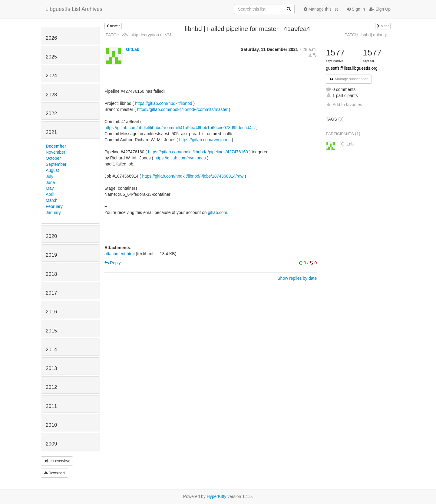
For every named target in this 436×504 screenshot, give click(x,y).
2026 (51, 38)
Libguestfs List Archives (74, 9)
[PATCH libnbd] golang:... (367, 35)
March (52, 200)
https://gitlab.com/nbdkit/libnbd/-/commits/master (182, 109)
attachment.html (120, 254)
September (56, 164)
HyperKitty (217, 496)
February (54, 206)
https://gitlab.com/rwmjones (205, 140)
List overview (57, 461)
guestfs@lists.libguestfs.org (352, 68)
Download (54, 473)
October (53, 158)
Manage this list (321, 9)
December (56, 146)
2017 (51, 293)
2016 (51, 312)
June (50, 182)
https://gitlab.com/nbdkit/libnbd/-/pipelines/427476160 (198, 152)
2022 (51, 113)
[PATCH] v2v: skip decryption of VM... (140, 35)
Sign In (356, 9)
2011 (51, 406)
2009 (51, 444)
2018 (51, 274)
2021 (51, 132)
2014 (51, 350)
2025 (51, 57)
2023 (51, 95)
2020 (51, 236)
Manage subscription (349, 79)
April (50, 194)
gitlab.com (217, 212)
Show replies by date (297, 278)
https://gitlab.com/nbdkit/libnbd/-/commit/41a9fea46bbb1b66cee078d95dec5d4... (180, 128)
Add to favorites (344, 105)
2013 (51, 368)
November (56, 152)
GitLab (133, 49)
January (53, 212)
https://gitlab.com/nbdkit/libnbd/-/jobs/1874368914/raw (193, 176)
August (52, 170)
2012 (51, 387)
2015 (51, 331)
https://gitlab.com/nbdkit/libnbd (163, 103)
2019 (51, 255)
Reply (113, 263)
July (50, 176)
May (50, 188)
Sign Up (380, 9)
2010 (51, 425)
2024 (51, 76)
